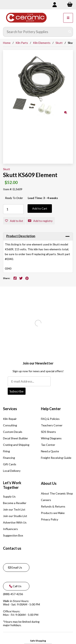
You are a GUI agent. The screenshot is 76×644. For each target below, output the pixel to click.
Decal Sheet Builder (16, 438)
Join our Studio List (15, 516)
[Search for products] (35, 32)
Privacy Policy (50, 519)
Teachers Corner (52, 425)
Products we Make (53, 513)
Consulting (10, 425)
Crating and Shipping (16, 445)
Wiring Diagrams (51, 438)
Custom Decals (13, 432)
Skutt (59, 43)
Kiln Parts (22, 43)
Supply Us (9, 496)
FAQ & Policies (50, 419)
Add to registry (40, 221)
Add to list (14, 221)
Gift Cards (10, 464)
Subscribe (17, 391)
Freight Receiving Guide (56, 458)
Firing (6, 451)
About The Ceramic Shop (57, 493)
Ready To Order (14, 198)
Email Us (15, 567)
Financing (9, 458)
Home (7, 43)
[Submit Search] (70, 32)
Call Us (15, 586)
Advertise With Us (15, 522)
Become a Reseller (15, 503)
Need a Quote (50, 451)
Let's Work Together (12, 485)
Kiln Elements (42, 43)
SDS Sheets (48, 432)
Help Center (51, 409)
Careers (46, 500)
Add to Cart (40, 208)
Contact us (12, 548)
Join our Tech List (14, 509)
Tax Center (48, 445)
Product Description (21, 236)
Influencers (10, 529)
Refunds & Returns (53, 506)
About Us (49, 483)
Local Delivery (12, 471)
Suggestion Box (13, 535)
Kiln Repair (10, 419)
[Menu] (68, 18)
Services (10, 409)
